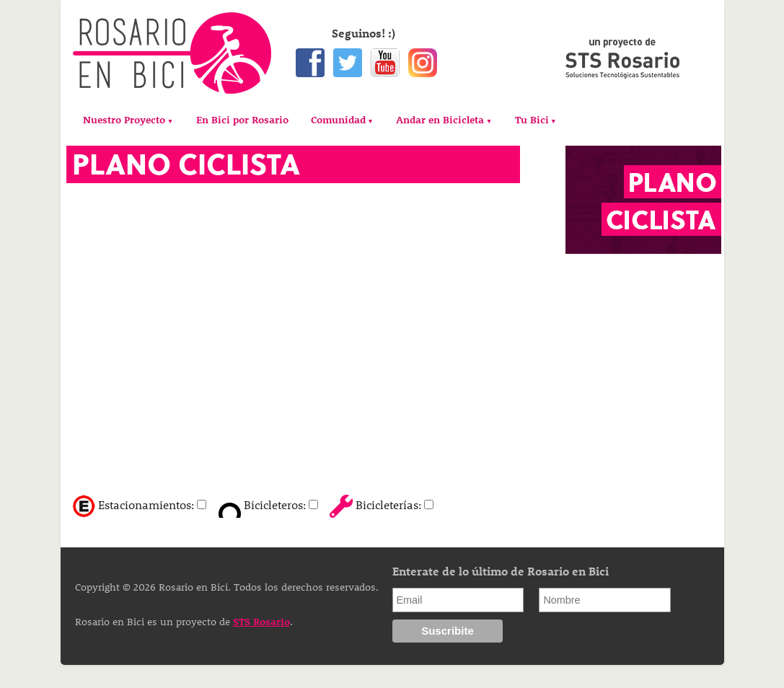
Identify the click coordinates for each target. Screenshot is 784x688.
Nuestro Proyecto (124, 119)
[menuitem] (128, 120)
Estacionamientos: (146, 504)
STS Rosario (261, 621)
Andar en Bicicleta (440, 119)
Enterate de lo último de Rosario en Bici (501, 571)
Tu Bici (532, 119)
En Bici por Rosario (242, 119)
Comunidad (338, 119)
